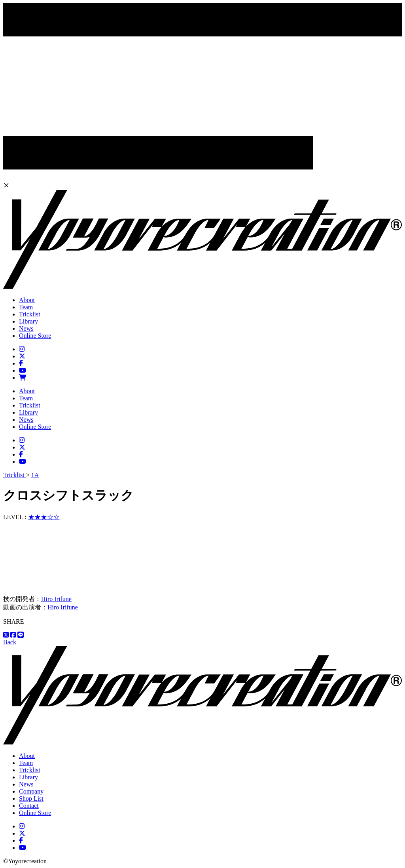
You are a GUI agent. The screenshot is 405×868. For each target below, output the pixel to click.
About (27, 300)
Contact (29, 806)
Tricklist (30, 314)
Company (31, 791)
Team (26, 307)
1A (35, 475)
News (26, 328)
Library (28, 321)
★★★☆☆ (44, 517)
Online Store (35, 336)
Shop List (31, 799)
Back (10, 642)
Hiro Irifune (56, 599)
